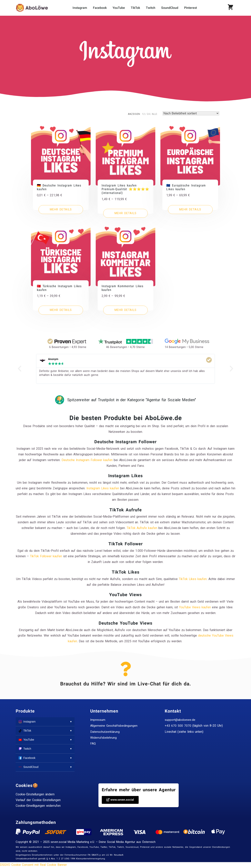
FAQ (93, 744)
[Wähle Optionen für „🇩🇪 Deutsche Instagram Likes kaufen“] (61, 210)
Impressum (98, 720)
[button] (120, 800)
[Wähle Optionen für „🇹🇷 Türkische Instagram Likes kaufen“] (61, 311)
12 (143, 114)
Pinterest (191, 8)
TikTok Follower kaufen (48, 557)
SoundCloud (170, 8)
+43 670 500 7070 (178, 726)
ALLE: (155, 114)
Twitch (151, 8)
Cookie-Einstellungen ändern (35, 794)
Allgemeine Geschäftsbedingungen (114, 726)
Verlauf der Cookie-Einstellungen (39, 800)
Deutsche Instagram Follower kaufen (87, 460)
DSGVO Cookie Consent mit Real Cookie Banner (34, 865)
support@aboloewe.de (180, 720)
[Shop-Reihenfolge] (191, 113)
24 (148, 114)
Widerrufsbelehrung (104, 738)
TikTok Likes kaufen (193, 579)
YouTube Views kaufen (195, 607)
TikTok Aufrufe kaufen (142, 528)
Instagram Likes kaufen (105, 488)
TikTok (135, 8)
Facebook (100, 8)
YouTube (119, 8)
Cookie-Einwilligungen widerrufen (39, 806)
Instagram (80, 8)
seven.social (59, 842)
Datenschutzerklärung (105, 732)
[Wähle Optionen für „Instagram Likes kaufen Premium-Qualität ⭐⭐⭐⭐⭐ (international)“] (125, 213)
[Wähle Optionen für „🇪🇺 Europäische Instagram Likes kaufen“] (190, 210)
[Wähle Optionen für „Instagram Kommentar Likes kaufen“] (125, 311)
